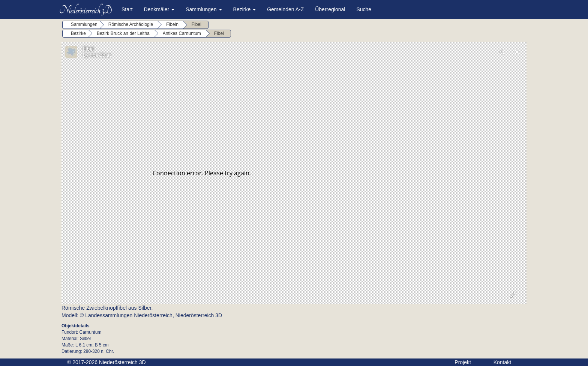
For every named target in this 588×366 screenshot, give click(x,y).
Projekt (463, 362)
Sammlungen (204, 9)
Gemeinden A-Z (285, 9)
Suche (364, 9)
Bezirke (245, 9)
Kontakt (502, 362)
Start (127, 9)
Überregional (330, 9)
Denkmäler (159, 9)
